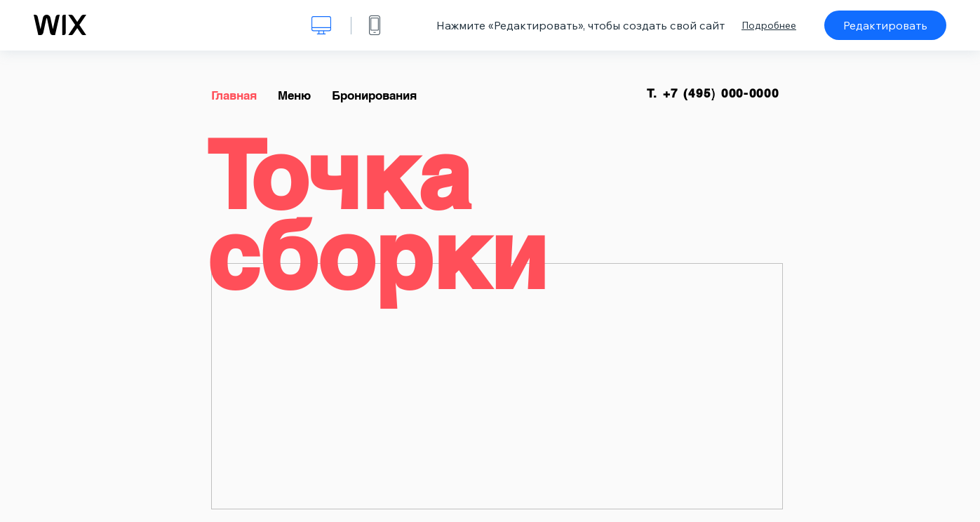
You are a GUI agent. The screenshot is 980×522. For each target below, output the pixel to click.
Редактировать (885, 25)
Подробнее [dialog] (769, 25)
